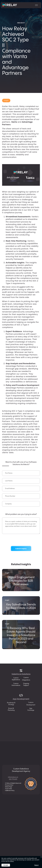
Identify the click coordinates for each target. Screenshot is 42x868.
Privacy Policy (9, 785)
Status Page (9, 787)
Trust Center (9, 789)
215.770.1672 (13, 779)
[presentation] (21, 540)
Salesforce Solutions (21, 674)
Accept (6, 865)
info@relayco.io (13, 777)
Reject (37, 865)
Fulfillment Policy (10, 791)
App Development (21, 702)
